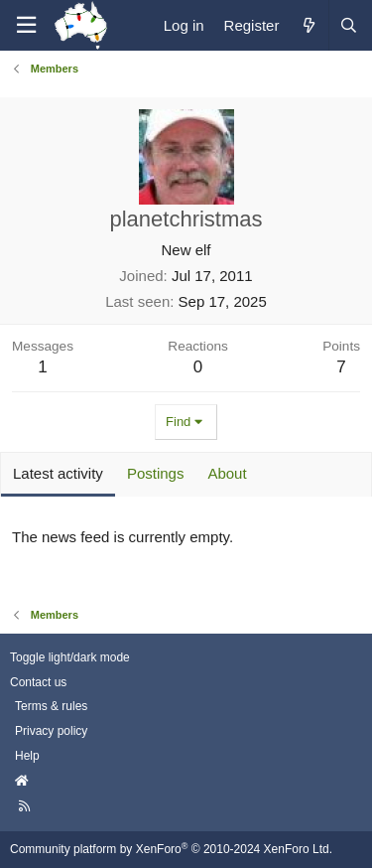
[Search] (348, 25)
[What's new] (308, 25)
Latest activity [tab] (58, 473)
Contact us (38, 682)
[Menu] (26, 25)
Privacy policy (51, 731)
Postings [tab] (156, 473)
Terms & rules (51, 706)
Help (27, 756)
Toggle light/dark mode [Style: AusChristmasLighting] (70, 657)
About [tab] (227, 473)
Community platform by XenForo (171, 849)
